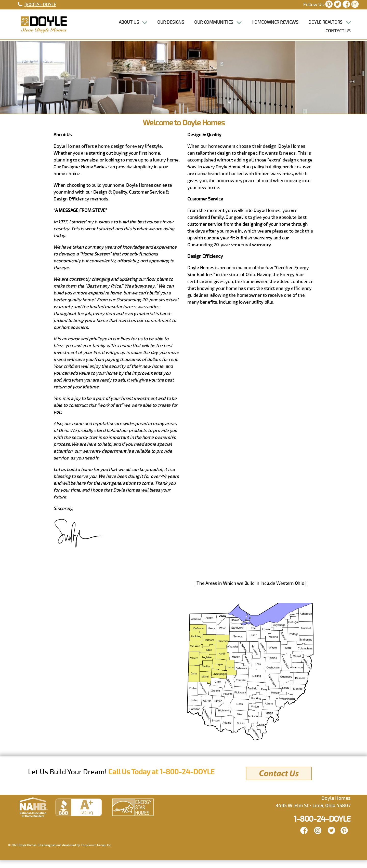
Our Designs (171, 26)
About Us (129, 26)
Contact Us (338, 35)
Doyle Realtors (325, 26)
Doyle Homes (27, 853)
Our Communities (214, 26)
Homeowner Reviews (275, 26)
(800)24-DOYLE (40, 5)
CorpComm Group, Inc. (96, 853)
